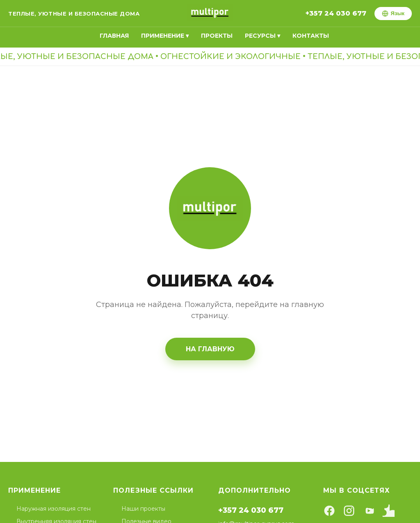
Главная (114, 36)
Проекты (217, 36)
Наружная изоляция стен (54, 509)
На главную (210, 349)
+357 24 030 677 (336, 13)
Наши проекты (143, 509)
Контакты (311, 36)
